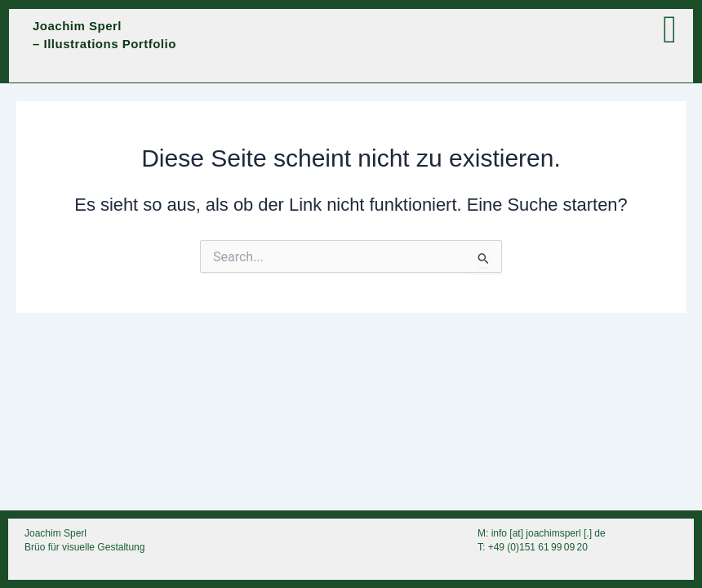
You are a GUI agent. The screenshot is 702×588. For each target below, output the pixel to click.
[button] (511, 30)
